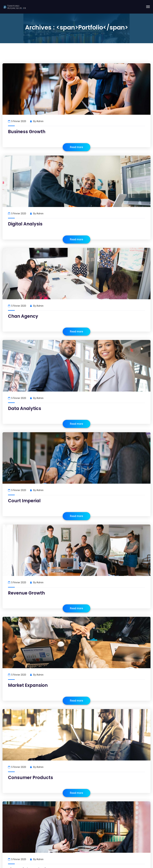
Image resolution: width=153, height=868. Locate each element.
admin (40, 121)
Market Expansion (28, 685)
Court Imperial (24, 501)
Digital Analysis (25, 224)
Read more (76, 147)
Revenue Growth (26, 593)
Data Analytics (25, 408)
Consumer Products (31, 778)
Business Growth (27, 132)
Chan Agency (23, 316)
